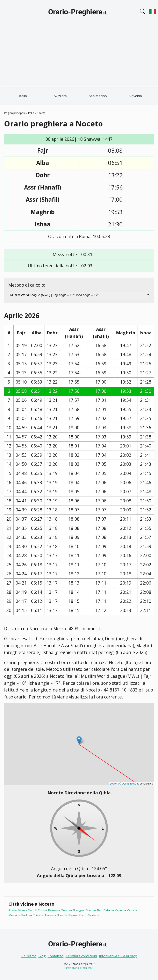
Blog (42, 956)
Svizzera (60, 96)
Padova (27, 915)
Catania (109, 910)
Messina (14, 915)
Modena (93, 915)
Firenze (91, 910)
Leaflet (114, 784)
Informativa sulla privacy (118, 956)
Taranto (50, 915)
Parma (73, 915)
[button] (79, 740)
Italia (23, 96)
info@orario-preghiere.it (79, 968)
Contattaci (56, 956)
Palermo (54, 910)
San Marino (98, 96)
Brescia (62, 915)
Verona (132, 910)
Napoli (32, 910)
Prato (83, 915)
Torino (42, 910)
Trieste (38, 915)
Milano (22, 910)
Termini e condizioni (81, 956)
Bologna (79, 910)
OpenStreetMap (131, 784)
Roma (13, 910)
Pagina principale (15, 113)
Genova (66, 910)
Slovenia (135, 96)
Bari (100, 910)
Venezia (120, 910)
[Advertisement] (79, 57)
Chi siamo (29, 956)
